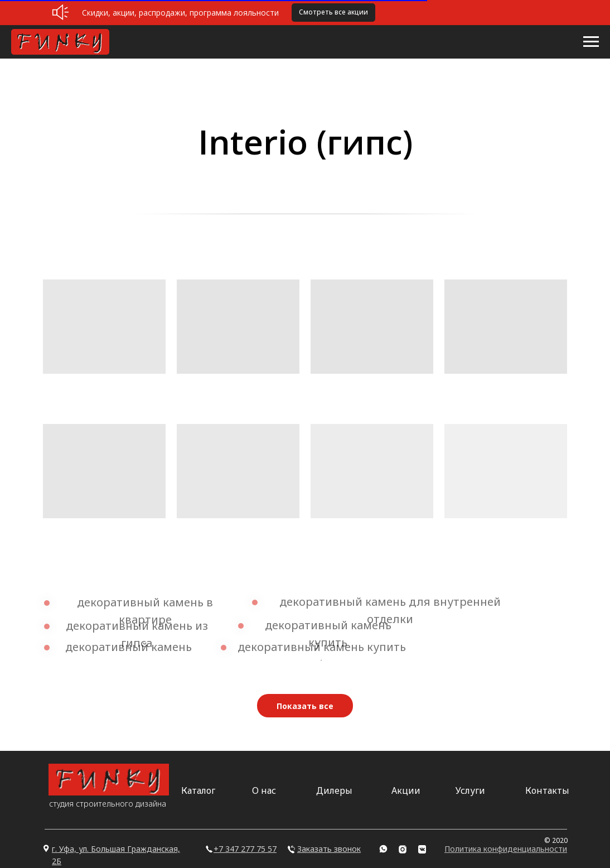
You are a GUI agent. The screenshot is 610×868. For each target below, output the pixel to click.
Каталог (198, 790)
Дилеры (334, 790)
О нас (264, 790)
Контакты (547, 790)
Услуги (470, 790)
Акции (406, 790)
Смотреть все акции (333, 12)
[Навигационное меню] (591, 42)
